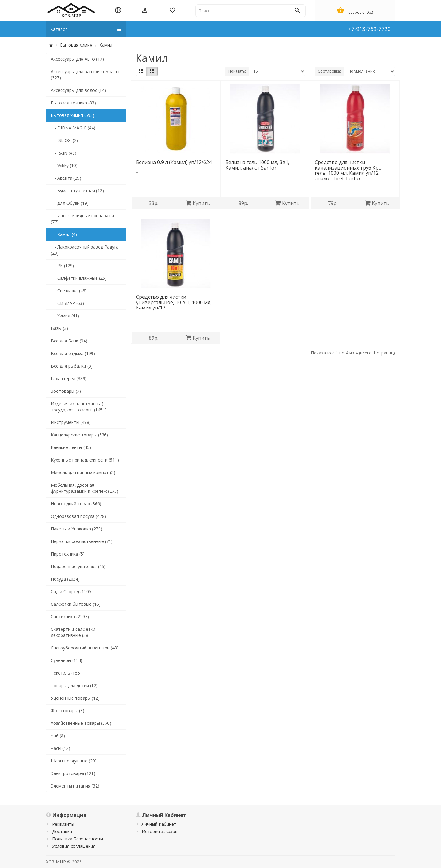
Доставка (62, 831)
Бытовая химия (76, 45)
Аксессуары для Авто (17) (77, 59)
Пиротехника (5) (68, 554)
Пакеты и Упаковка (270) (77, 529)
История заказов (160, 831)
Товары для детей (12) (74, 685)
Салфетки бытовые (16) (76, 604)
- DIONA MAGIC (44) (73, 128)
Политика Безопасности (77, 839)
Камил (106, 45)
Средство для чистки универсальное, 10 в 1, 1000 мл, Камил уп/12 (174, 302)
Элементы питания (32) (75, 786)
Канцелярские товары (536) (79, 435)
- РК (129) (62, 266)
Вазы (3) (59, 328)
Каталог (86, 29)
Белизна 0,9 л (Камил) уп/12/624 (174, 162)
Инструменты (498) (71, 422)
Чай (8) (58, 736)
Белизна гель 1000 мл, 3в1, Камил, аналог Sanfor (257, 165)
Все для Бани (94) (69, 341)
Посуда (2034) (65, 579)
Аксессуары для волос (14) (78, 90)
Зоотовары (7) (66, 391)
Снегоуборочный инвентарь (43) (85, 648)
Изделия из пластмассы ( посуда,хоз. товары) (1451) (79, 407)
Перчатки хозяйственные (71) (82, 541)
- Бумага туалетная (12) (77, 191)
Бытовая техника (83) (73, 103)
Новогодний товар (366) (76, 504)
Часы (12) (60, 748)
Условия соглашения (74, 846)
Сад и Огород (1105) (72, 591)
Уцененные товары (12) (75, 698)
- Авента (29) (66, 178)
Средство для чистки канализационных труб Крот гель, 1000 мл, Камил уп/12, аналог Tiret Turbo (350, 170)
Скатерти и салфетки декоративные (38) (73, 632)
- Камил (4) (64, 234)
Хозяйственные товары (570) (81, 723)
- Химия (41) (65, 316)
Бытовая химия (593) (73, 115)
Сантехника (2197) (70, 617)
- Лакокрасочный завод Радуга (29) (85, 250)
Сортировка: (329, 71)
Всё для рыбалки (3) (72, 366)
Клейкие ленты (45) (71, 447)
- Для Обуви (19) (70, 203)
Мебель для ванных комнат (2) (83, 472)
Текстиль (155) (66, 673)
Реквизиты (63, 824)
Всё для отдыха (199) (73, 353)
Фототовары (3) (68, 711)
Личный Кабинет (159, 824)
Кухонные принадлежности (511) (85, 460)
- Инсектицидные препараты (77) (82, 219)
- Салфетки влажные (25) (79, 278)
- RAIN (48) (64, 153)
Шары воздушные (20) (74, 761)
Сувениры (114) (67, 660)
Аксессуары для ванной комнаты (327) (85, 75)
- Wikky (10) (64, 165)
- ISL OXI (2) (64, 140)
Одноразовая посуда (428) (78, 516)
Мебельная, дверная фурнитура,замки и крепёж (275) (85, 488)
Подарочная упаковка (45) (78, 566)
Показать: (237, 71)
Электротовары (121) (73, 773)
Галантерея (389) (69, 378)
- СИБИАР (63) (67, 303)
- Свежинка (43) (69, 291)
